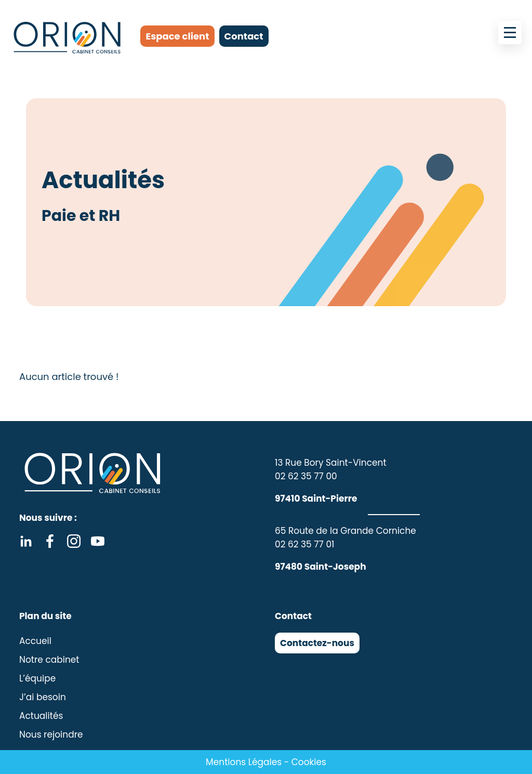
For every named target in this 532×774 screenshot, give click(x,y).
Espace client (177, 36)
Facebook (50, 541)
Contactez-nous (317, 643)
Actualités (41, 716)
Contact (244, 36)
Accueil (35, 641)
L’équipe (37, 678)
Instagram (74, 541)
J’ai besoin (43, 697)
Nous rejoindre (51, 734)
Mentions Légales (244, 762)
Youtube (98, 541)
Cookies (309, 762)
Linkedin (26, 541)
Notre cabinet (49, 660)
